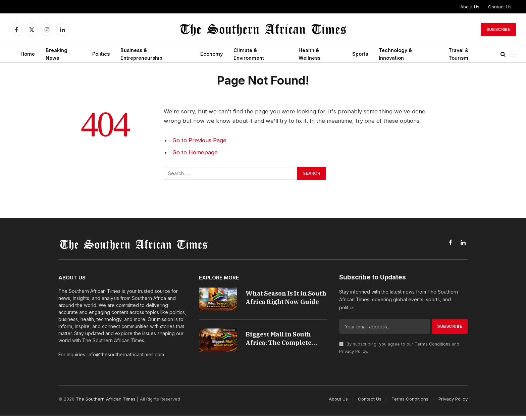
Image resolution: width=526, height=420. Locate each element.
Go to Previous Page (199, 140)
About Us (470, 7)
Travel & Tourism (458, 54)
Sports (360, 54)
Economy (212, 54)
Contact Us (500, 7)
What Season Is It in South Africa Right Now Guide (283, 298)
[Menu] (513, 54)
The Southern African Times (106, 403)
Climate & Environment (249, 54)
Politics (101, 54)
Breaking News (57, 54)
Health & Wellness (309, 54)
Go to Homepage (195, 152)
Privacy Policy (353, 351)
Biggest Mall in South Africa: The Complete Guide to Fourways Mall (282, 341)
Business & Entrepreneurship (141, 54)
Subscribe (498, 29)
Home (28, 54)
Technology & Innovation (395, 54)
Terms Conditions (433, 344)
